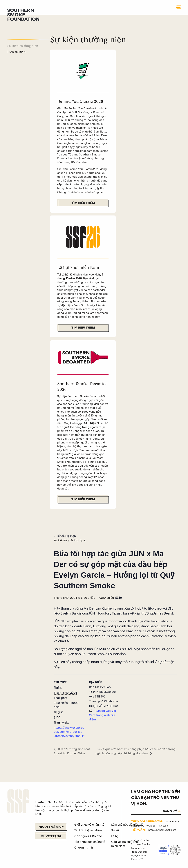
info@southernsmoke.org (162, 830)
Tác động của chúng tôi (90, 842)
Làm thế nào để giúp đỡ (127, 825)
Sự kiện (116, 830)
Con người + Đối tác (88, 836)
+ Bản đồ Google (104, 711)
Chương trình (84, 848)
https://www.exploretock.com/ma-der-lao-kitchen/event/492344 (69, 732)
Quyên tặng (51, 837)
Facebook (137, 826)
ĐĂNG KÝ (170, 812)
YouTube (151, 826)
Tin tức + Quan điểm (88, 830)
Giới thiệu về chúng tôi (90, 825)
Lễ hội (115, 836)
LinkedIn (164, 826)
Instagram (171, 821)
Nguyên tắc (138, 855)
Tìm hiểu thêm (83, 203)
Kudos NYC (137, 859)
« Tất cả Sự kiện (65, 536)
